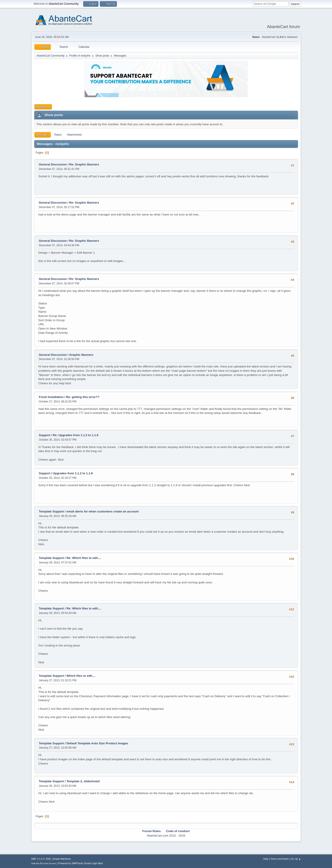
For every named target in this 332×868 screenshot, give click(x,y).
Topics (58, 135)
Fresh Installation (51, 397)
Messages (43, 135)
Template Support (51, 511)
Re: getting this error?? (83, 397)
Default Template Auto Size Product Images (97, 743)
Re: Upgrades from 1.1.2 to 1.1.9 (76, 435)
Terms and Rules (280, 859)
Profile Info (43, 107)
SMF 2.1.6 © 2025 (41, 859)
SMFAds (35, 863)
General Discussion (53, 164)
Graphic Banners (81, 355)
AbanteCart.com (158, 836)
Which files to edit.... (81, 676)
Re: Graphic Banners (84, 164)
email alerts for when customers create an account (103, 511)
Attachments (74, 135)
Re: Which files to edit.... (84, 558)
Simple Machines (62, 859)
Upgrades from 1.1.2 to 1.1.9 (73, 473)
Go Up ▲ (296, 859)
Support (45, 435)
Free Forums (50, 863)
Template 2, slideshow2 (83, 781)
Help (266, 859)
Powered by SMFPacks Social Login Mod (80, 863)
